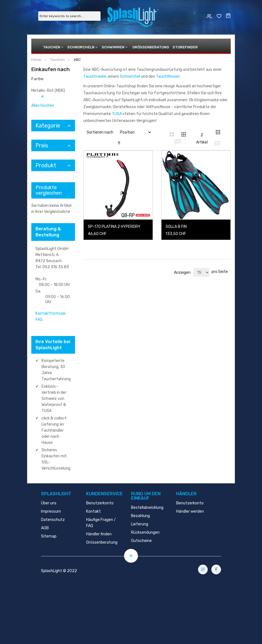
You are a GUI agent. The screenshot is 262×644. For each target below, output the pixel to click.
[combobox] (69, 16)
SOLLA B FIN (176, 227)
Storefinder (185, 47)
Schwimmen (113, 47)
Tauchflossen (168, 76)
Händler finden (99, 534)
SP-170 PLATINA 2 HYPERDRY (114, 227)
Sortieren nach (100, 132)
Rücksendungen (145, 532)
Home (37, 60)
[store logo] (133, 16)
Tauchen (52, 47)
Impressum (51, 511)
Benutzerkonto (100, 503)
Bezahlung (140, 516)
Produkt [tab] (46, 165)
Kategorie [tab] (48, 126)
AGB (45, 528)
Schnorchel (130, 76)
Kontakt (93, 511)
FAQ (39, 320)
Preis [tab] (42, 145)
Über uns (49, 503)
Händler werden (190, 511)
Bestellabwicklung (147, 508)
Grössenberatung (151, 47)
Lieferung (140, 524)
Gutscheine (141, 541)
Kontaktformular (51, 313)
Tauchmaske (95, 76)
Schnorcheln (81, 47)
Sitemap (49, 536)
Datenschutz (53, 520)
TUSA (117, 114)
